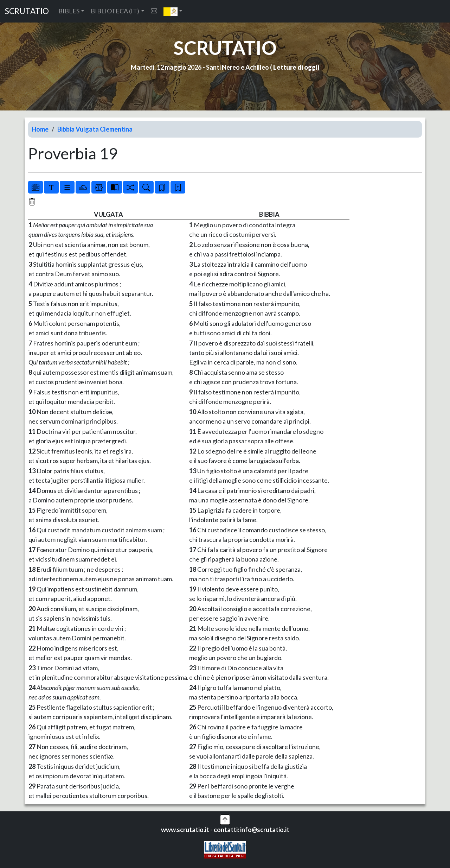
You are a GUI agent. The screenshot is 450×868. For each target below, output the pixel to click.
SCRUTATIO (27, 11)
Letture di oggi (295, 67)
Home (40, 129)
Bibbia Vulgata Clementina (95, 129)
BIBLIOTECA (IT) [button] (115, 11)
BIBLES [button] (69, 11)
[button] (173, 11)
